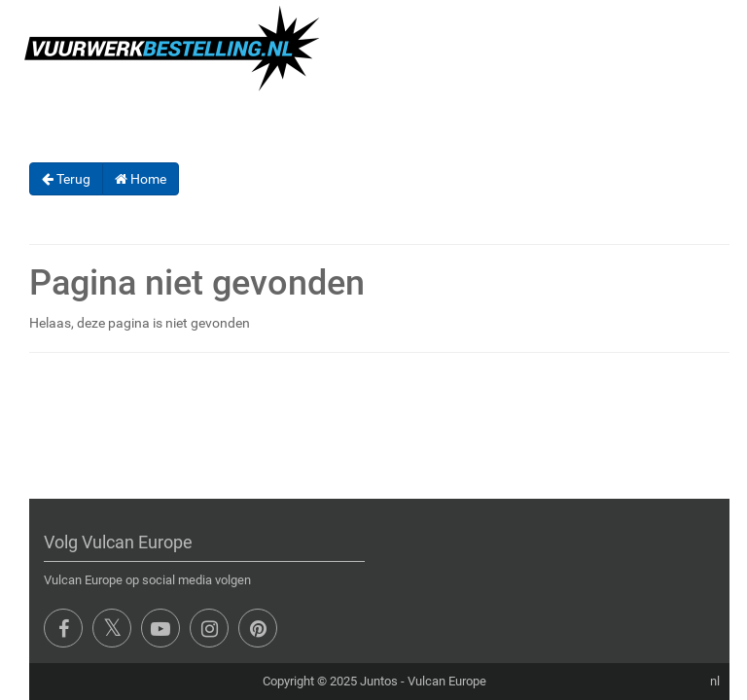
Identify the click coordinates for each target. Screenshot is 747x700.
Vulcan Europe (447, 681)
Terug (66, 179)
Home (141, 179)
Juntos (379, 681)
